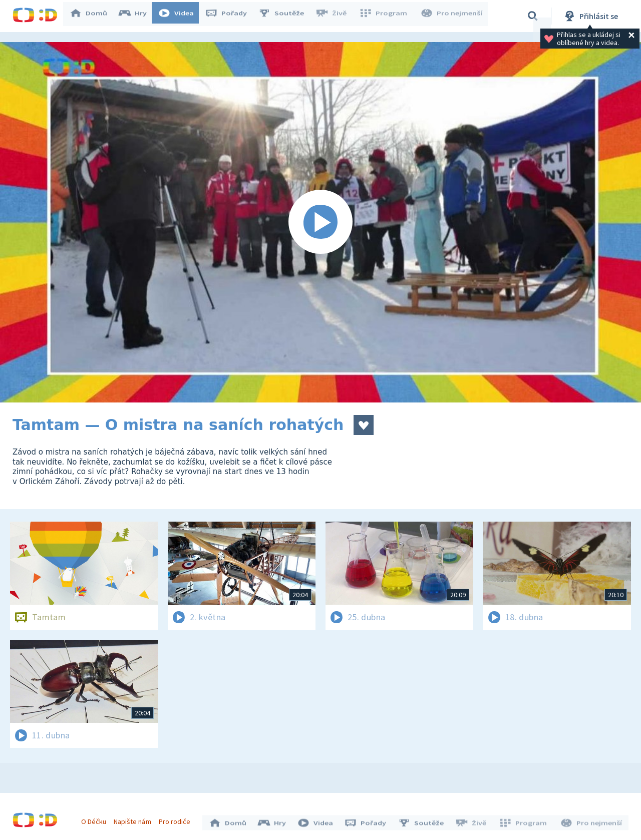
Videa (181, 16)
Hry (137, 16)
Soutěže (286, 16)
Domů (93, 16)
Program (386, 16)
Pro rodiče (177, 819)
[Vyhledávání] (533, 16)
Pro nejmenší (452, 16)
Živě (336, 16)
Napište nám (135, 819)
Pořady (231, 16)
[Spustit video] (320, 222)
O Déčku (96, 819)
